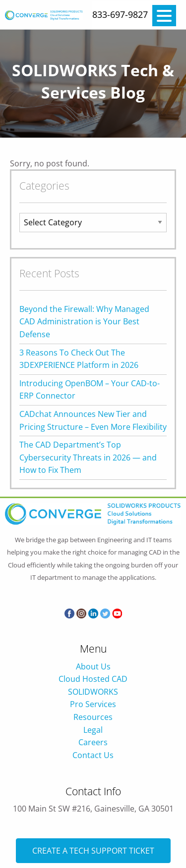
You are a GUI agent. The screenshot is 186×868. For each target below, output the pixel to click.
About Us (93, 666)
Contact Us (93, 755)
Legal (93, 730)
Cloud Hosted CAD (93, 679)
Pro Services (93, 704)
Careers (93, 742)
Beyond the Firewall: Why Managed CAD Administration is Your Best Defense (84, 322)
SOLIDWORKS (93, 692)
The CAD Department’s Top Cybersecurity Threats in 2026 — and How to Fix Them (88, 457)
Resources (93, 717)
